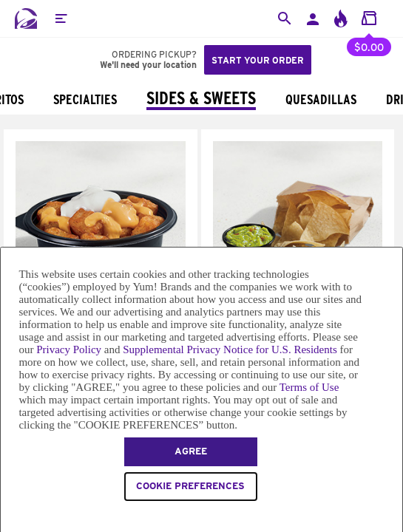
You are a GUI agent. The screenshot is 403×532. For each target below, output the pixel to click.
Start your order (258, 60)
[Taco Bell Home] (26, 18)
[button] (61, 18)
